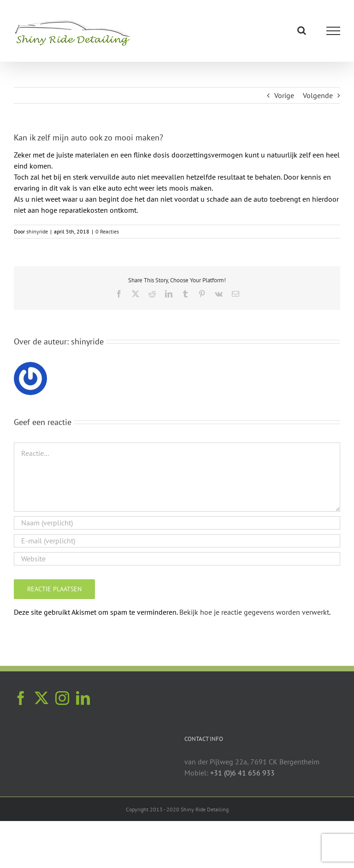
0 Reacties (107, 231)
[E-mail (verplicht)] (177, 541)
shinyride (37, 231)
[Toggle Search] (302, 30)
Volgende (318, 95)
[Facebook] (21, 698)
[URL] (177, 559)
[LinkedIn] (83, 698)
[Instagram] (62, 698)
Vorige (284, 95)
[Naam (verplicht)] (177, 523)
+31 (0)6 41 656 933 (242, 773)
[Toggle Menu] (333, 31)
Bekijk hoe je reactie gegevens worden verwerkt (254, 612)
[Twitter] (41, 698)
